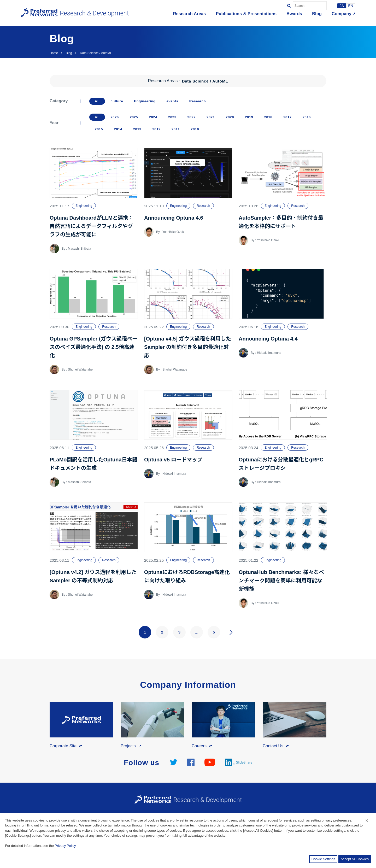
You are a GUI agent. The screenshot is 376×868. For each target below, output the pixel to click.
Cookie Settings (323, 859)
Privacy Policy (65, 846)
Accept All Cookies (355, 859)
